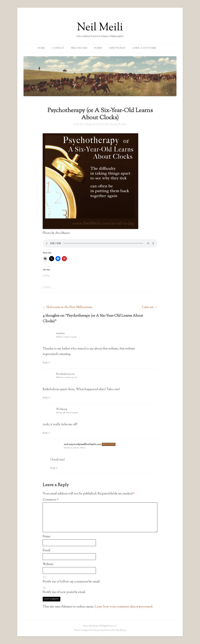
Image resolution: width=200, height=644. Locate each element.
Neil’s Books (79, 48)
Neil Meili (100, 28)
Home (41, 48)
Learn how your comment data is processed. (124, 607)
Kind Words (117, 48)
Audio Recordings (82, 124)
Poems (98, 48)
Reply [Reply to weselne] (45, 363)
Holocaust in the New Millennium (67, 307)
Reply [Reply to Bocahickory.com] (45, 398)
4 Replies (47, 287)
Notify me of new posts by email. (64, 592)
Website (48, 564)
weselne (60, 333)
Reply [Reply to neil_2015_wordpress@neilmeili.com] (53, 468)
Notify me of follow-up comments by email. (71, 582)
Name (47, 537)
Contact (58, 48)
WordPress (121, 630)
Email (46, 550)
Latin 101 (150, 307)
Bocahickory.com (65, 374)
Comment (51, 500)
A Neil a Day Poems (144, 48)
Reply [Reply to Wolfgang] (45, 433)
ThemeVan (98, 630)
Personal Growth (101, 124)
